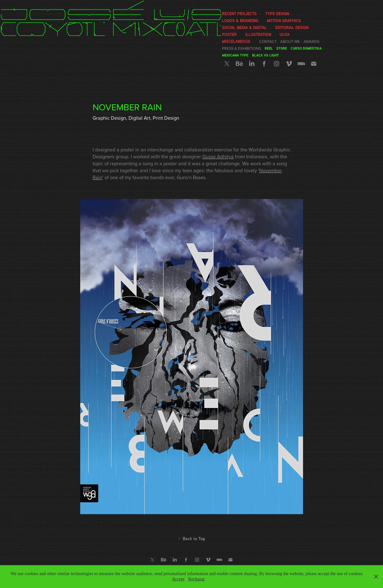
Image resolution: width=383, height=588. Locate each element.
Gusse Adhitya (218, 156)
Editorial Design (292, 28)
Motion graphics (284, 21)
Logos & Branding (240, 21)
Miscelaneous (236, 41)
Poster (229, 34)
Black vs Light (265, 55)
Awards (311, 41)
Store (282, 48)
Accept (178, 579)
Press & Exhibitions (242, 48)
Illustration (258, 34)
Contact (268, 41)
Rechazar (196, 579)
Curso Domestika (306, 48)
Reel (269, 48)
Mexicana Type (235, 55)
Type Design (277, 14)
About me (290, 41)
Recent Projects (239, 14)
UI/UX (285, 34)
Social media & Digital (244, 28)
